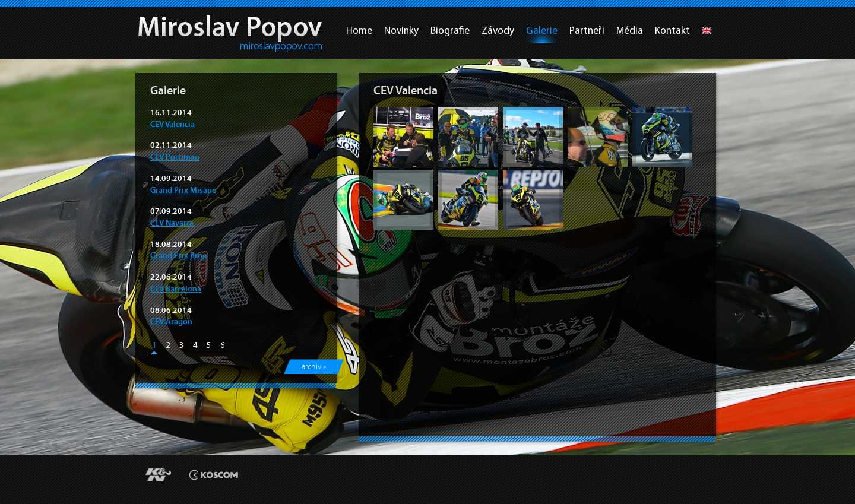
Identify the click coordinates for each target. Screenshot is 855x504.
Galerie (542, 30)
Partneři (587, 30)
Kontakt (672, 30)
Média (630, 30)
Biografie (450, 30)
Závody (498, 30)
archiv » (314, 367)
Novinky (401, 30)
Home (359, 30)
